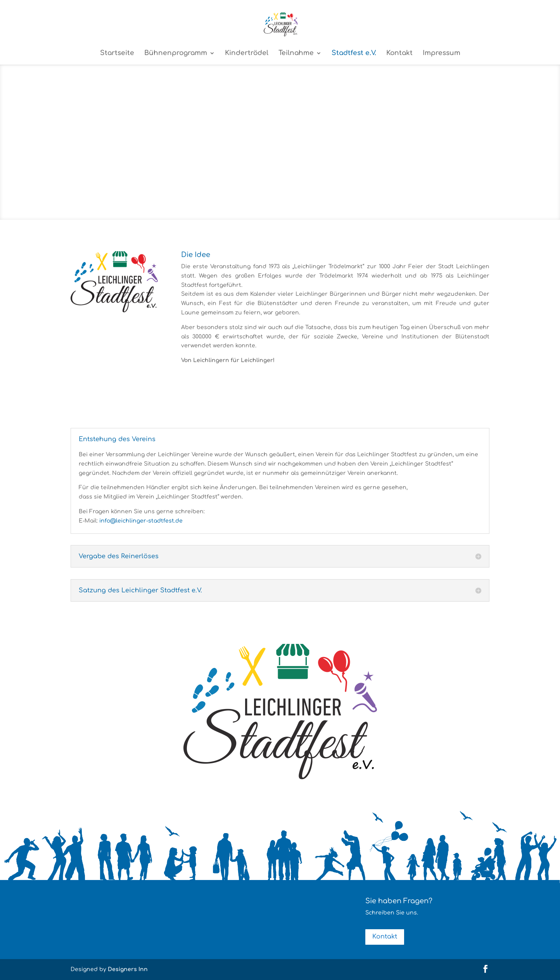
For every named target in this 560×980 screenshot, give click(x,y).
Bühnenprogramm (176, 53)
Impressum (442, 53)
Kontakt (399, 53)
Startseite (117, 53)
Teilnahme (296, 53)
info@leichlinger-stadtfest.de (141, 521)
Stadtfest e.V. (354, 53)
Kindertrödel (247, 53)
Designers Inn (128, 969)
